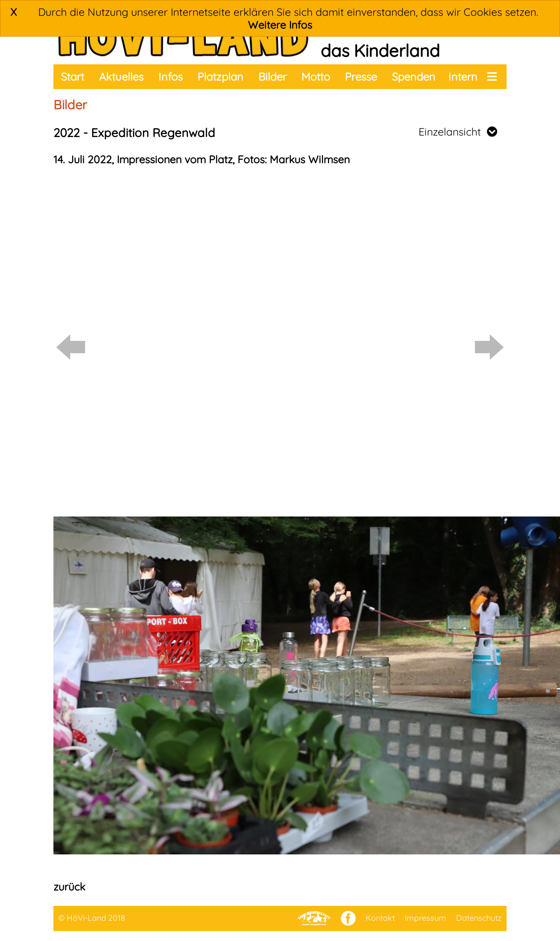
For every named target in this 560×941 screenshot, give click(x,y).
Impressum (425, 918)
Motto (316, 77)
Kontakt (380, 918)
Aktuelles (121, 77)
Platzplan (220, 77)
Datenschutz (479, 918)
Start (72, 77)
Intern (463, 77)
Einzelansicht (458, 132)
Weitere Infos (280, 25)
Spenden (414, 77)
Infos (170, 77)
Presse (361, 77)
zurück (69, 887)
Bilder (272, 77)
